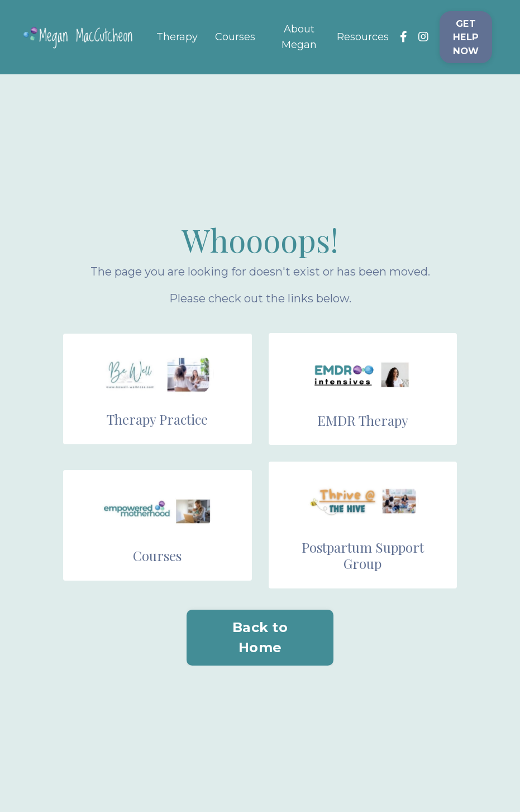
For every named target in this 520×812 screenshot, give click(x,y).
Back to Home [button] (260, 637)
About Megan (299, 37)
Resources (363, 37)
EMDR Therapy (363, 420)
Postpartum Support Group (363, 555)
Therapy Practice (157, 419)
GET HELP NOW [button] (466, 37)
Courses (235, 37)
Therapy (177, 37)
